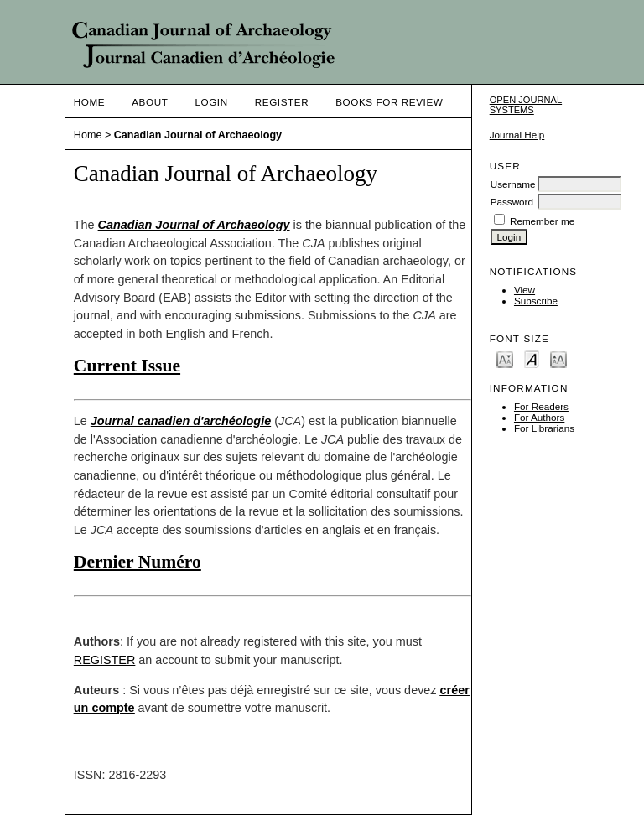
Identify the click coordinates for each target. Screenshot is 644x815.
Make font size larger (558, 358)
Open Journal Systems (526, 105)
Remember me (542, 221)
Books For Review (389, 102)
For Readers (541, 406)
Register (282, 102)
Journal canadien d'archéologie (181, 421)
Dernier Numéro (138, 562)
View (525, 290)
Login (211, 102)
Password (512, 202)
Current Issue (127, 366)
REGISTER (105, 660)
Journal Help (517, 135)
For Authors (539, 417)
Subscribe (536, 301)
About (150, 102)
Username (513, 184)
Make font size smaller (505, 358)
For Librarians (544, 428)
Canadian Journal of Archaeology (198, 135)
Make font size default (532, 358)
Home (89, 102)
